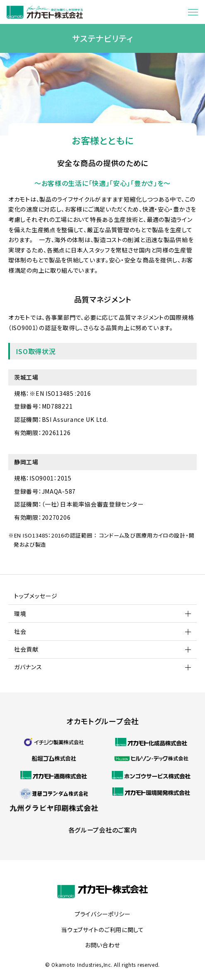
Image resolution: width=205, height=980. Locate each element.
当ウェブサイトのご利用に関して (102, 930)
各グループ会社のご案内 (103, 830)
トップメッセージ (36, 596)
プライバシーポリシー (102, 914)
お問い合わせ (102, 945)
